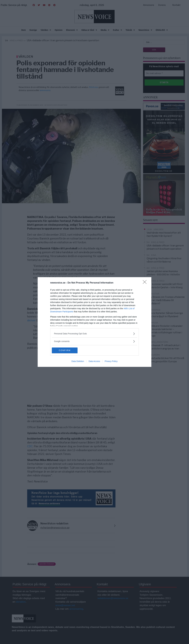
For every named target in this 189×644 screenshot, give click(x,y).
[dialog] (94, 322)
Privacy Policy (111, 361)
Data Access (94, 361)
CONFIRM (66, 350)
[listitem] (94, 334)
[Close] (146, 283)
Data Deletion (78, 361)
